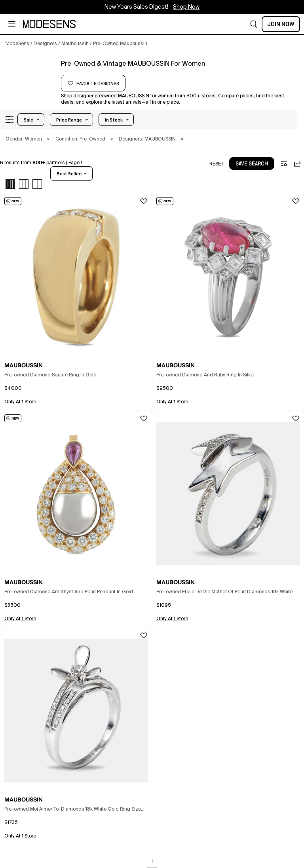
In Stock (114, 120)
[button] (254, 24)
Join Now (281, 24)
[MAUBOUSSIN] (30, 74)
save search (252, 164)
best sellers (70, 174)
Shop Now (186, 7)
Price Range (69, 120)
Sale (28, 120)
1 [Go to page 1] (152, 862)
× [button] (48, 139)
